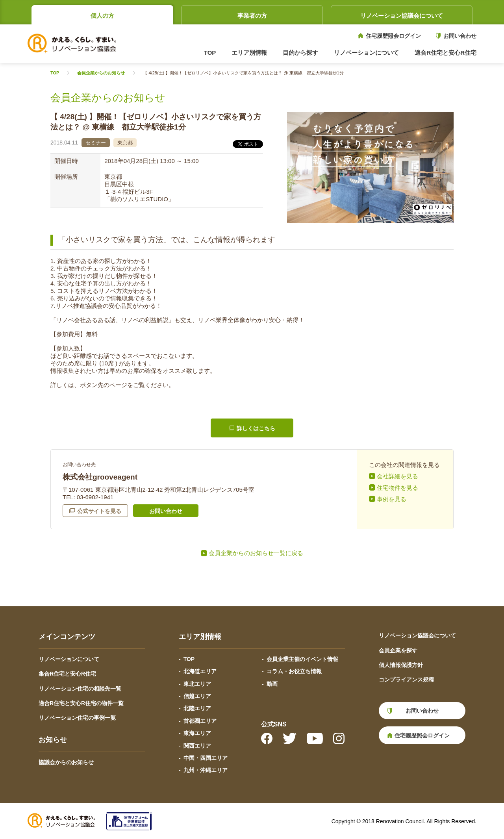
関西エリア (197, 746)
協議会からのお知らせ (66, 762)
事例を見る (392, 499)
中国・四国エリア (206, 758)
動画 (272, 684)
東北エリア (197, 684)
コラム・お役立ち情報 (294, 671)
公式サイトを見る (99, 511)
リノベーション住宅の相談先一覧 (80, 689)
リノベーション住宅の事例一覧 (77, 718)
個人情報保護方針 (401, 665)
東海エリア (197, 733)
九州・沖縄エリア (206, 770)
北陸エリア (197, 708)
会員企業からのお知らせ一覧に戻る (256, 553)
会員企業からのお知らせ (101, 73)
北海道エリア (200, 671)
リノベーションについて (69, 659)
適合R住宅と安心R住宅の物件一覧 (81, 703)
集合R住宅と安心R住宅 (67, 674)
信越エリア (197, 696)
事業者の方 (252, 16)
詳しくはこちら (256, 428)
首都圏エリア (200, 721)
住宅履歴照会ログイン (393, 36)
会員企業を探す (398, 650)
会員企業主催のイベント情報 (302, 659)
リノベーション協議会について (402, 16)
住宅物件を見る (397, 488)
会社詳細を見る (397, 476)
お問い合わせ (460, 36)
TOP (210, 53)
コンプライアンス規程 (406, 680)
